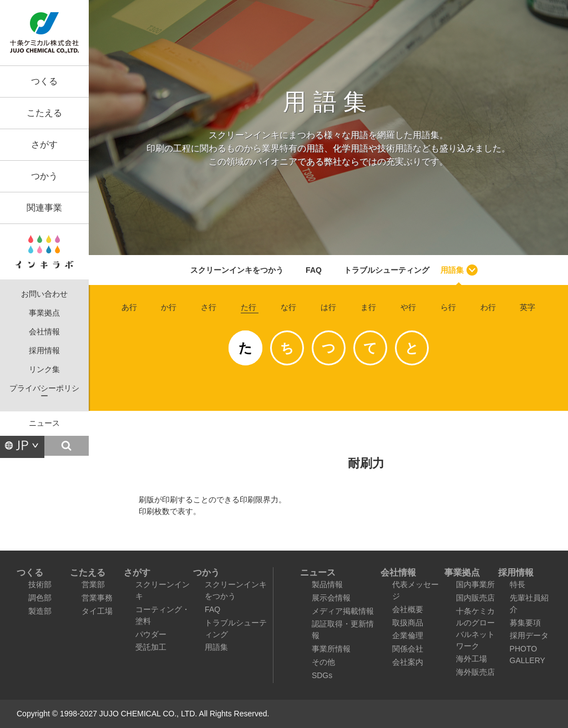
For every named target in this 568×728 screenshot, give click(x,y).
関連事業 (44, 208)
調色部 (40, 598)
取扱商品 (408, 623)
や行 (408, 307)
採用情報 (44, 351)
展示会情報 (331, 598)
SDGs (322, 675)
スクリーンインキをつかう (237, 270)
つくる (44, 81)
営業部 (93, 584)
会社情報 (44, 332)
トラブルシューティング (387, 270)
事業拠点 (44, 313)
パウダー (151, 634)
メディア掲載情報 (343, 611)
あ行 (129, 307)
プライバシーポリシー (44, 392)
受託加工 (151, 647)
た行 (248, 307)
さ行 (209, 307)
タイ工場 (97, 611)
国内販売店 (475, 598)
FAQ (314, 270)
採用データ (529, 635)
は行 (328, 307)
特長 (518, 584)
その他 (323, 662)
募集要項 (525, 623)
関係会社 (408, 649)
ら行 (448, 307)
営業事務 (97, 598)
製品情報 (327, 584)
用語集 (452, 270)
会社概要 (408, 609)
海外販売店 (475, 672)
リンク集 (44, 370)
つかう (44, 176)
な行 (288, 307)
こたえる (44, 113)
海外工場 (471, 659)
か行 (169, 307)
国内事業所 (475, 584)
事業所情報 (331, 649)
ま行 (368, 307)
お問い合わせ (44, 294)
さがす (44, 144)
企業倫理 (408, 635)
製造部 (40, 611)
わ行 (488, 307)
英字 (528, 307)
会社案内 (408, 662)
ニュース (44, 423)
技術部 (40, 584)
